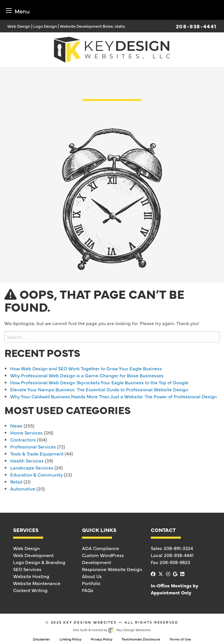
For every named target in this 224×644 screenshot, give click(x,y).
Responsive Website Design (112, 569)
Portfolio (91, 583)
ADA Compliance (100, 548)
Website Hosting (31, 576)
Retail (16, 481)
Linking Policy (70, 639)
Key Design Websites (90, 622)
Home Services (26, 432)
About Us (92, 576)
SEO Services (27, 569)
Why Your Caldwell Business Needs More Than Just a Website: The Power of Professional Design (113, 396)
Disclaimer (42, 639)
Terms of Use (180, 639)
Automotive (23, 488)
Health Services (27, 460)
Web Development (33, 555)
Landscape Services (32, 467)
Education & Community (36, 474)
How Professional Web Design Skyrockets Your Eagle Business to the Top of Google (99, 382)
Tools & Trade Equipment (37, 453)
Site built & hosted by (112, 630)
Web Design (26, 548)
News (16, 425)
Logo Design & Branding (39, 562)
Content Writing (30, 590)
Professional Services (33, 446)
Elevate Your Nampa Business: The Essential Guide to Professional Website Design (99, 389)
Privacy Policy (101, 639)
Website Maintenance (37, 583)
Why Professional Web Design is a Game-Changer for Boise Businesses (87, 375)
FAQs (88, 590)
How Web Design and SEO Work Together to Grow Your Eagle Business (86, 368)
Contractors (23, 439)
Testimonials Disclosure (141, 639)
